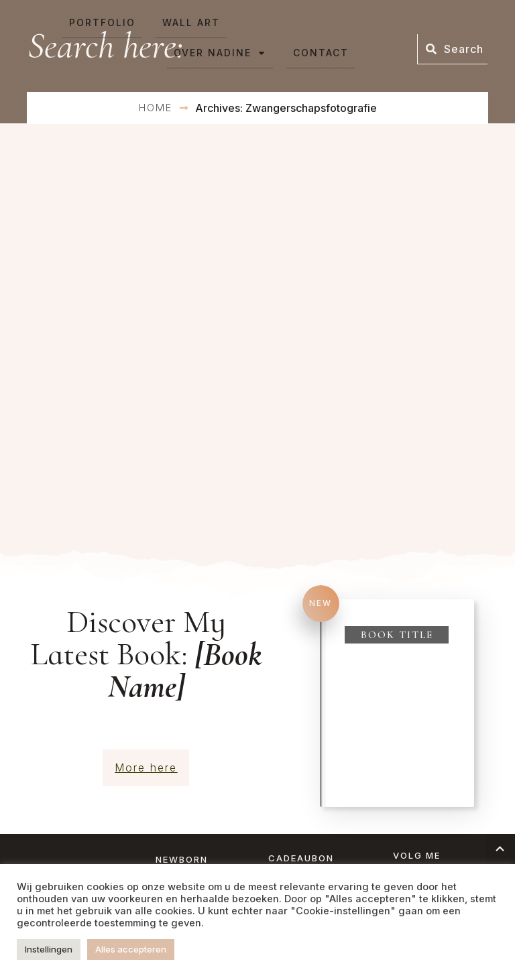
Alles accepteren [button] (131, 949)
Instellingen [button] (49, 949)
